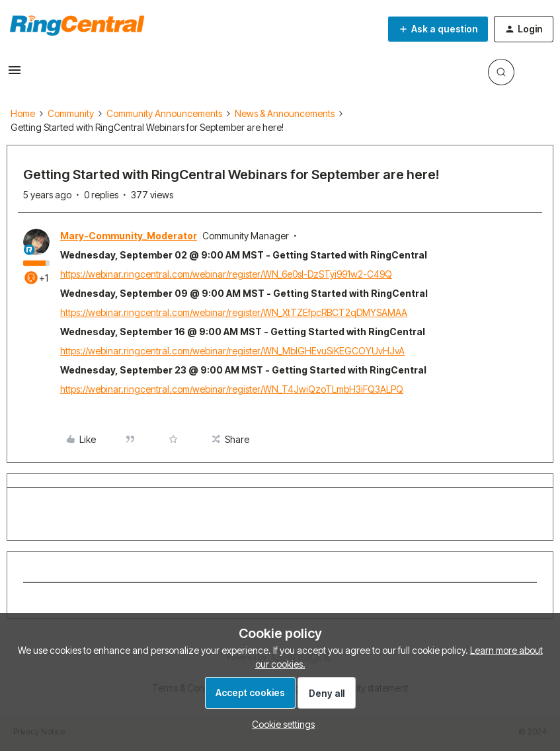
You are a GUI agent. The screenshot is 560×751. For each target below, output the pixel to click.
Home (23, 113)
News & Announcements (285, 113)
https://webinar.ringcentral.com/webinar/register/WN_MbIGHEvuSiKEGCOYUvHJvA (232, 351)
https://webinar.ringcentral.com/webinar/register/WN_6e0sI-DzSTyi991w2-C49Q (226, 274)
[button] (15, 74)
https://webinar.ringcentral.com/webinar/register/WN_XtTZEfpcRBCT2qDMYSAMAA (234, 312)
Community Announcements (164, 113)
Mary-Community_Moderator (129, 236)
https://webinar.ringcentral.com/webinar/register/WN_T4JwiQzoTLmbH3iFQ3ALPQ (232, 389)
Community (71, 113)
